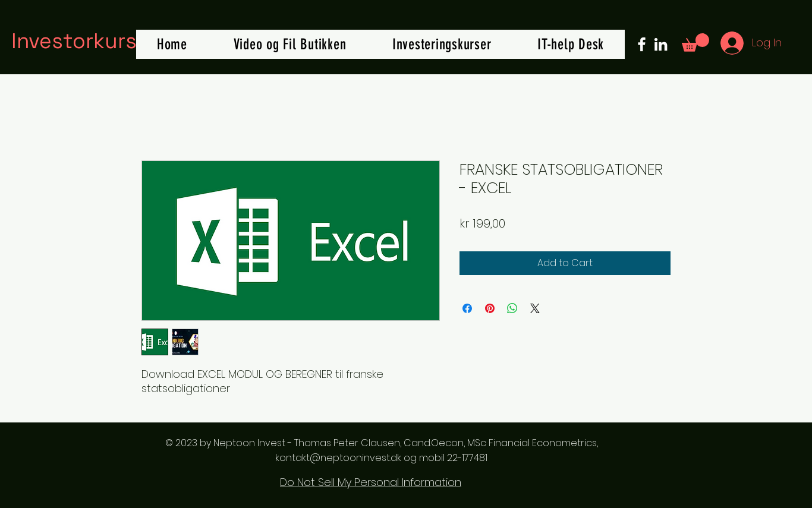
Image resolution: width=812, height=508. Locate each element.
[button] (695, 42)
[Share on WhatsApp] (512, 308)
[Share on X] (535, 308)
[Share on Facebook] (467, 308)
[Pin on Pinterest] (490, 308)
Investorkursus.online (119, 41)
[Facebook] (642, 44)
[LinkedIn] (661, 44)
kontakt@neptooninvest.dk (338, 458)
